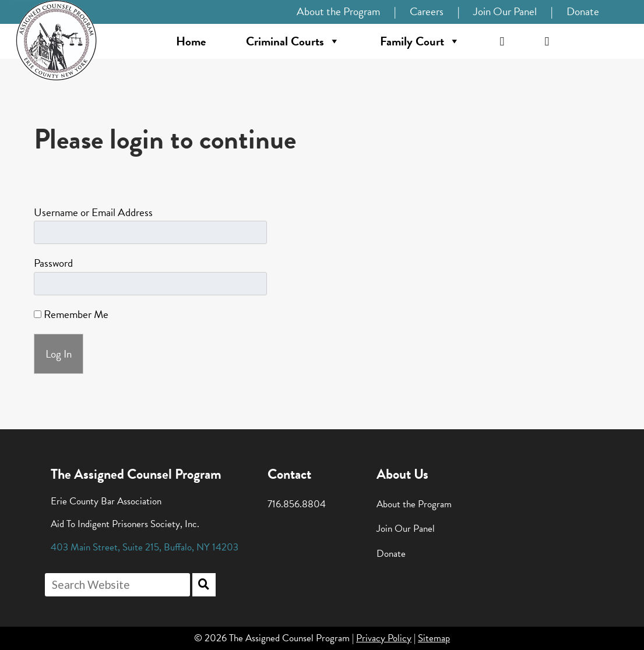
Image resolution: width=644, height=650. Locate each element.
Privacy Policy (384, 638)
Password (53, 263)
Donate (583, 11)
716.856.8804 (297, 504)
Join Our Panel (505, 11)
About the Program (338, 11)
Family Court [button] (420, 41)
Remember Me (71, 314)
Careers (427, 11)
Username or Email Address (93, 212)
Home (191, 41)
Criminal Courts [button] (293, 41)
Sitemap (434, 638)
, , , (145, 547)
